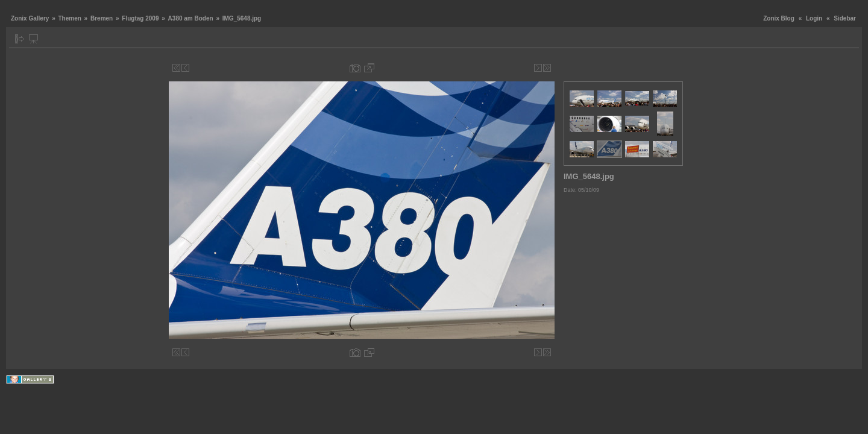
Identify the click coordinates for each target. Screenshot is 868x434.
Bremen (102, 18)
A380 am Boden (191, 18)
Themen (69, 18)
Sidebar (845, 18)
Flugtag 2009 (140, 18)
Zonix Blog (779, 18)
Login (814, 18)
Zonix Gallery (30, 18)
